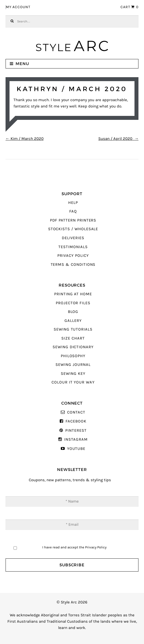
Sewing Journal (73, 365)
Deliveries (73, 238)
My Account (18, 7)
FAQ (73, 211)
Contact (76, 412)
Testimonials (73, 247)
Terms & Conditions (73, 265)
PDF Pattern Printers (73, 220)
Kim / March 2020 (25, 139)
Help (73, 203)
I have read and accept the (74, 547)
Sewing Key (73, 374)
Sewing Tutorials (73, 329)
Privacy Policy (73, 256)
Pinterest (76, 431)
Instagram (76, 439)
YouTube (76, 449)
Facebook (76, 421)
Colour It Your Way (73, 382)
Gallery (73, 321)
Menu (22, 64)
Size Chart (73, 338)
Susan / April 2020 (118, 139)
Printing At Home (73, 294)
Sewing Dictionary (73, 347)
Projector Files (73, 303)
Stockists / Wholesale (73, 229)
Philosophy (73, 356)
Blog (73, 312)
